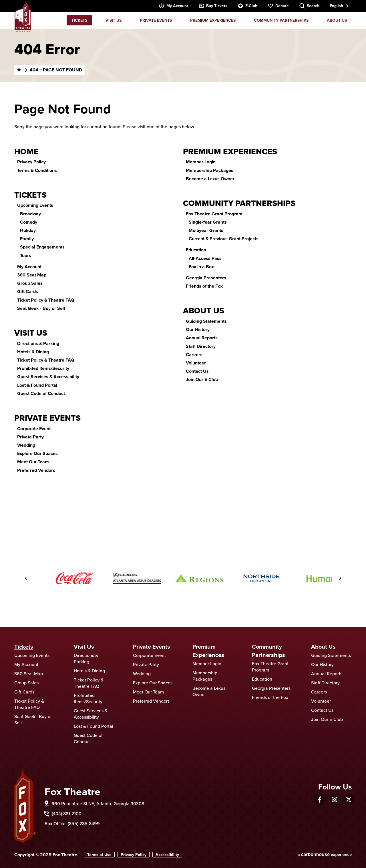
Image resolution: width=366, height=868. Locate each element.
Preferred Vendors (36, 470)
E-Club (247, 6)
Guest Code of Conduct (41, 393)
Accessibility (167, 855)
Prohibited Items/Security (43, 368)
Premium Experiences (213, 20)
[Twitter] (349, 800)
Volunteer (196, 363)
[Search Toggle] (309, 6)
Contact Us (197, 371)
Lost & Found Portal (37, 385)
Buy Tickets (213, 6)
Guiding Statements (206, 321)
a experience (325, 854)
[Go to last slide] (26, 578)
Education (196, 250)
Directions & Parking (38, 343)
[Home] (19, 70)
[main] (183, 279)
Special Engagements (42, 247)
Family (27, 239)
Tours (26, 255)
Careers (194, 355)
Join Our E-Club (202, 379)
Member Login (201, 162)
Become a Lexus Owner (210, 179)
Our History (198, 329)
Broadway (30, 214)
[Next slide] (340, 578)
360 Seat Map (32, 275)
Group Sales (30, 283)
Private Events (156, 20)
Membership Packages (210, 170)
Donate (278, 6)
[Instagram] (335, 800)
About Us (337, 20)
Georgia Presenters (206, 278)
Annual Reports (202, 338)
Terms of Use (99, 855)
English (336, 6)
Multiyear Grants (206, 230)
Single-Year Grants (208, 222)
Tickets (79, 20)
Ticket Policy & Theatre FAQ (46, 300)
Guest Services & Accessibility (48, 377)
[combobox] (339, 6)
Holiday (28, 230)
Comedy (29, 222)
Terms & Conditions (37, 170)
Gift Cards (28, 291)
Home (26, 152)
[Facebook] (320, 800)
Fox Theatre (23, 17)
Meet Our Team (33, 462)
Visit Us (114, 20)
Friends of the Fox (204, 286)
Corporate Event (34, 429)
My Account (173, 6)
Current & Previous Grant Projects (224, 239)
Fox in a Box (201, 267)
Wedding (26, 445)
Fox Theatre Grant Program (214, 214)
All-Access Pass (205, 258)
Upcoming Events (35, 205)
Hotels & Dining (33, 352)
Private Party (30, 437)
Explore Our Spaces (37, 453)
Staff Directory (201, 346)
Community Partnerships (281, 20)
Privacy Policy (31, 162)
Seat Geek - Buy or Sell (41, 308)
